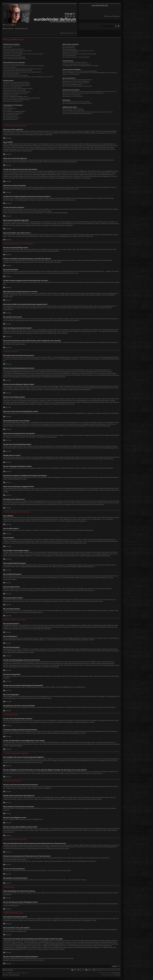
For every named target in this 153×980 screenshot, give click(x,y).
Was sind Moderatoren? (69, 47)
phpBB (10, 973)
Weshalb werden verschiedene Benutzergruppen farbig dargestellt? (79, 54)
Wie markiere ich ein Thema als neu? (13, 101)
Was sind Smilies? (8, 110)
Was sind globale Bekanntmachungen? (13, 113)
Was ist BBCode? (8, 107)
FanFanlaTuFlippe (116, 973)
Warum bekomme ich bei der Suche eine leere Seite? (76, 83)
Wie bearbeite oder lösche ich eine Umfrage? (15, 90)
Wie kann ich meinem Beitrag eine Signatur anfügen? (17, 85)
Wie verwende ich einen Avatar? (11, 74)
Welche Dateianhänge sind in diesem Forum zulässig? (76, 102)
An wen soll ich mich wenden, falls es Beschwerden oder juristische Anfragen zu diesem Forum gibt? (88, 112)
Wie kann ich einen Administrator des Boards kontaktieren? (77, 113)
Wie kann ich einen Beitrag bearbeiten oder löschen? (17, 84)
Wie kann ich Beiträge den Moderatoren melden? (16, 96)
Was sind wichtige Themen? (10, 116)
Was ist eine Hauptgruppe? (69, 55)
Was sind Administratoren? (69, 46)
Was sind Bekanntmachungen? (11, 115)
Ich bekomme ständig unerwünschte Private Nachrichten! (77, 64)
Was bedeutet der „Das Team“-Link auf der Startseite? (76, 57)
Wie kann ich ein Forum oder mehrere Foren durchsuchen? (77, 80)
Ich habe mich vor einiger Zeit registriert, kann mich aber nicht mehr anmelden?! (23, 54)
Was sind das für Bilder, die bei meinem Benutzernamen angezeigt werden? (22, 72)
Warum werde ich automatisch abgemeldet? (14, 57)
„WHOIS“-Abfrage (11, 942)
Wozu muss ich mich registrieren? (12, 46)
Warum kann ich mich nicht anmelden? (13, 52)
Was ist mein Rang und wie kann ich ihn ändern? (16, 75)
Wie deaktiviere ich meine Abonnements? (73, 96)
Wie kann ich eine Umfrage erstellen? (13, 87)
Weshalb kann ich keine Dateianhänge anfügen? (15, 93)
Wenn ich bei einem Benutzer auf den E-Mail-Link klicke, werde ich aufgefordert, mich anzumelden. (28, 77)
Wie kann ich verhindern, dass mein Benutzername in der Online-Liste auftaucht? (24, 66)
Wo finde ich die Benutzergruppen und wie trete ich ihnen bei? (78, 51)
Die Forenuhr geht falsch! (10, 67)
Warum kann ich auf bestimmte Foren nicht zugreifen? (17, 92)
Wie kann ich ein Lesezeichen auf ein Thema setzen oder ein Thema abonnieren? (83, 93)
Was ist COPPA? (8, 47)
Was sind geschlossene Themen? (12, 118)
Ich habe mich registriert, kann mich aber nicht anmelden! (18, 51)
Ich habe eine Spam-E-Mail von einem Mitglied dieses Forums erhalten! (81, 66)
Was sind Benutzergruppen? (70, 49)
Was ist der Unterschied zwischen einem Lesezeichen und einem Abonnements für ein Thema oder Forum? (90, 92)
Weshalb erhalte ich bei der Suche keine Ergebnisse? (76, 81)
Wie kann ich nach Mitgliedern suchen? (72, 84)
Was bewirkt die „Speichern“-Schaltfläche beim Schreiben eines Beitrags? (22, 98)
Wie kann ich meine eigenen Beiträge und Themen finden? (77, 86)
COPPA (93, 171)
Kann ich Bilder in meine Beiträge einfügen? (14, 111)
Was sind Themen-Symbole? (11, 119)
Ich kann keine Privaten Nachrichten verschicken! (75, 62)
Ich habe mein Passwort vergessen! (12, 55)
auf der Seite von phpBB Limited (52, 920)
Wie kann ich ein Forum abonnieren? (72, 95)
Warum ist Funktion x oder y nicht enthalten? (74, 110)
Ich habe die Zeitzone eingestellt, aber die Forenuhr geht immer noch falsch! (22, 69)
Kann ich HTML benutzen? (10, 108)
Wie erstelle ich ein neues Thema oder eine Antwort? (17, 82)
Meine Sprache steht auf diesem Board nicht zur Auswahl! (18, 70)
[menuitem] (116, 16)
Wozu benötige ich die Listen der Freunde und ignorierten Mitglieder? (80, 71)
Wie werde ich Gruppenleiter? (70, 52)
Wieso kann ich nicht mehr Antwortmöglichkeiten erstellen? (18, 89)
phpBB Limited (100, 295)
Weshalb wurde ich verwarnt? (11, 95)
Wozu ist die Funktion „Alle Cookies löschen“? (15, 59)
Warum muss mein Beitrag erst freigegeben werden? (17, 100)
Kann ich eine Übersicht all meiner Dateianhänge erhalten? (77, 103)
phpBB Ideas (82, 930)
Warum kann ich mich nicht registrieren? (13, 49)
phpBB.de (112, 295)
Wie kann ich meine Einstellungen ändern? (14, 64)
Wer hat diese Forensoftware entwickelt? (73, 109)
